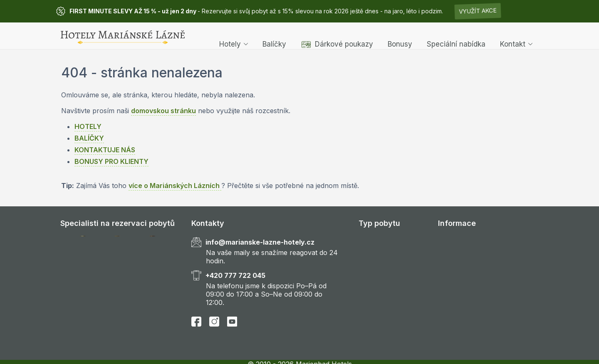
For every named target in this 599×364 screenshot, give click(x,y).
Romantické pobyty (389, 273)
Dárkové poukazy (337, 35)
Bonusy (400, 35)
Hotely (234, 35)
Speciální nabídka (456, 35)
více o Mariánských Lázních (175, 186)
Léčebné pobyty (384, 250)
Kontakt (516, 35)
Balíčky (274, 35)
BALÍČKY (89, 138)
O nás (447, 250)
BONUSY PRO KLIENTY (111, 161)
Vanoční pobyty (384, 333)
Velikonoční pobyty (389, 345)
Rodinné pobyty (384, 297)
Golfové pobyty (383, 261)
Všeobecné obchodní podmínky (488, 297)
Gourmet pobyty (385, 285)
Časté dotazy (459, 261)
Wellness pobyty (385, 238)
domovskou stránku (163, 111)
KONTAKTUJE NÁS (105, 150)
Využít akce (478, 11)
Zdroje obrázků (462, 310)
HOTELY (88, 126)
